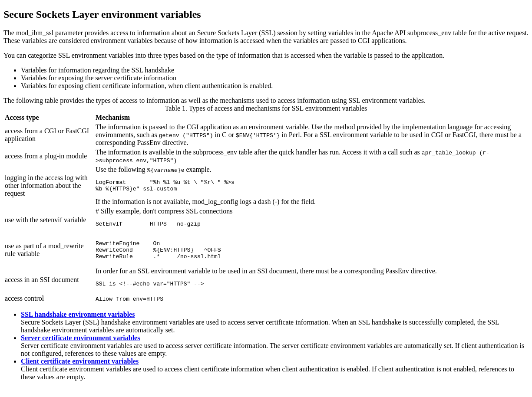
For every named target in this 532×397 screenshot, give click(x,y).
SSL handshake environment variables (78, 323)
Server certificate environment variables (80, 347)
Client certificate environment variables (80, 370)
